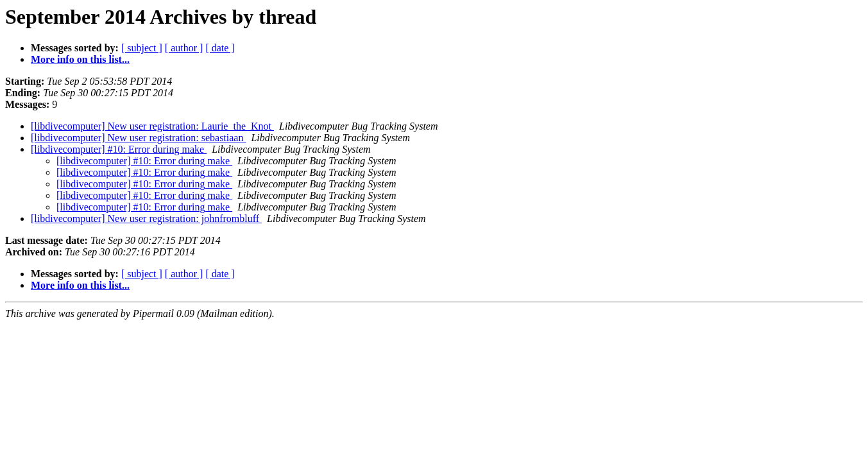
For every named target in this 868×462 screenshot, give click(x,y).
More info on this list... (80, 59)
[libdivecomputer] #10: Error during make (119, 149)
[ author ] (184, 48)
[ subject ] (142, 48)
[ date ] (220, 48)
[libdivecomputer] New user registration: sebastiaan (138, 138)
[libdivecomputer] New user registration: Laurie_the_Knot (152, 126)
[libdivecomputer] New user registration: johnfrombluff (146, 218)
